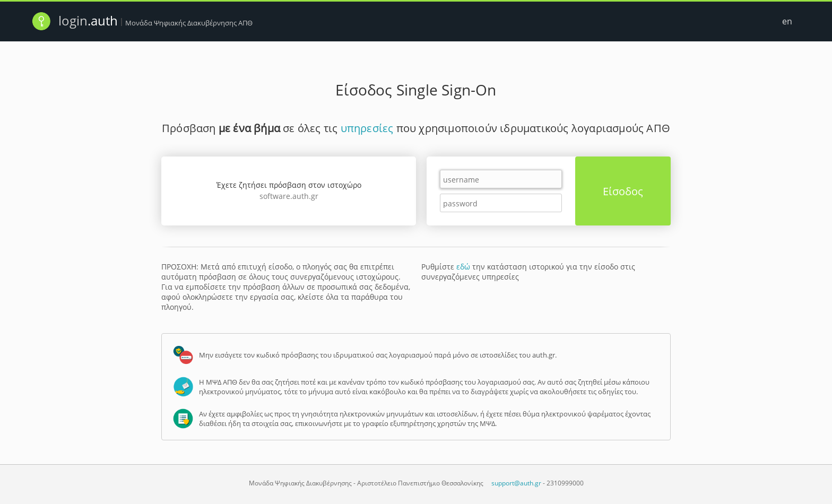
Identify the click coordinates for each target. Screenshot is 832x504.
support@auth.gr (516, 483)
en (787, 21)
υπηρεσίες (367, 128)
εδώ (463, 267)
